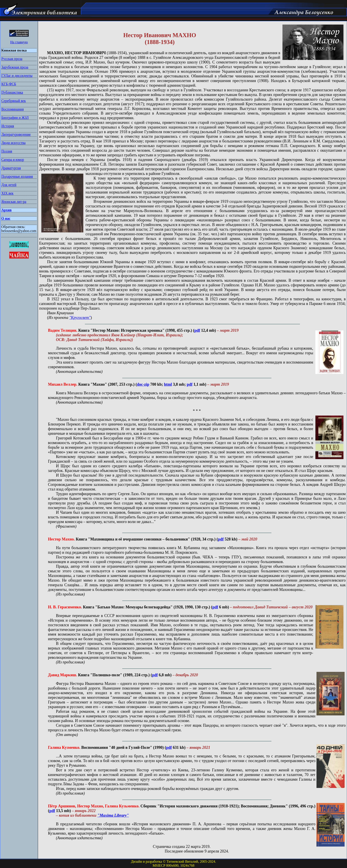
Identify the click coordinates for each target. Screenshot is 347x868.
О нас (6, 218)
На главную (19, 42)
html (168, 384)
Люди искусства (13, 143)
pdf (197, 330)
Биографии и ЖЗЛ (15, 118)
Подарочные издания (17, 176)
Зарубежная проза (15, 67)
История (8, 126)
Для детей (9, 185)
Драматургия (11, 168)
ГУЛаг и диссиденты (17, 76)
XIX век (7, 193)
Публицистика (12, 92)
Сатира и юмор (13, 160)
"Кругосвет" (80, 318)
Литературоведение (16, 134)
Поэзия (7, 151)
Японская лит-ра (14, 202)
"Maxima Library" (113, 815)
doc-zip (143, 384)
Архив (6, 210)
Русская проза (12, 59)
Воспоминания (12, 109)
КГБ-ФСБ (9, 84)
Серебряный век (14, 101)
